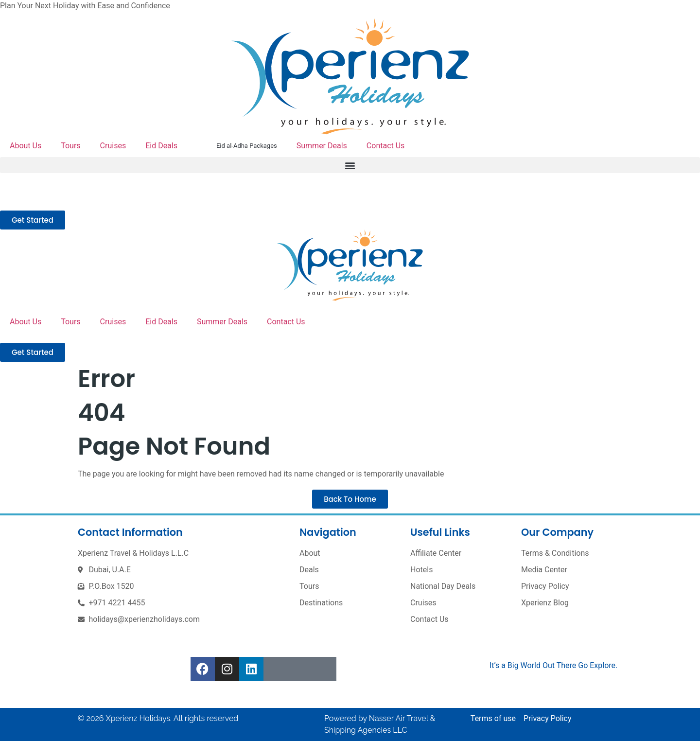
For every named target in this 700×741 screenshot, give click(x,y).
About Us (26, 146)
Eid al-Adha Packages (247, 146)
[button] (350, 165)
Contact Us (386, 146)
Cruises (113, 146)
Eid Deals (161, 146)
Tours (70, 146)
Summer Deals (322, 146)
